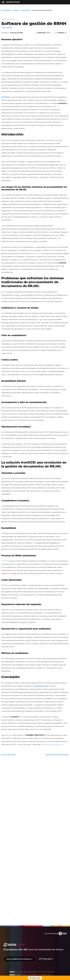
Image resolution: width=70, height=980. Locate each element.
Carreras (40, 956)
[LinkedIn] (67, 972)
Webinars (60, 956)
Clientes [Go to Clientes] (15, 10)
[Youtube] (58, 972)
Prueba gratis (46, 896)
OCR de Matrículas (8, 755)
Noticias (22, 956)
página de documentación (52, 744)
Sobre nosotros (11, 956)
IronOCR (34, 253)
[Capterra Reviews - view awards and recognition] (43, 966)
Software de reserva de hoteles (57, 755)
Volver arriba (62, 948)
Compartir (60, 33)
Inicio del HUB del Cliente (29, 960)
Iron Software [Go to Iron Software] (6, 10)
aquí (10, 735)
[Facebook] (64, 972)
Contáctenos (46, 960)
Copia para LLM (42, 33)
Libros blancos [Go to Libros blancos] (25, 10)
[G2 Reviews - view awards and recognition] (27, 966)
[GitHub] (55, 972)
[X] (61, 972)
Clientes (31, 956)
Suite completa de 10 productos (20, 896)
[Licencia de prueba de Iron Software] (35, 978)
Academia (50, 956)
